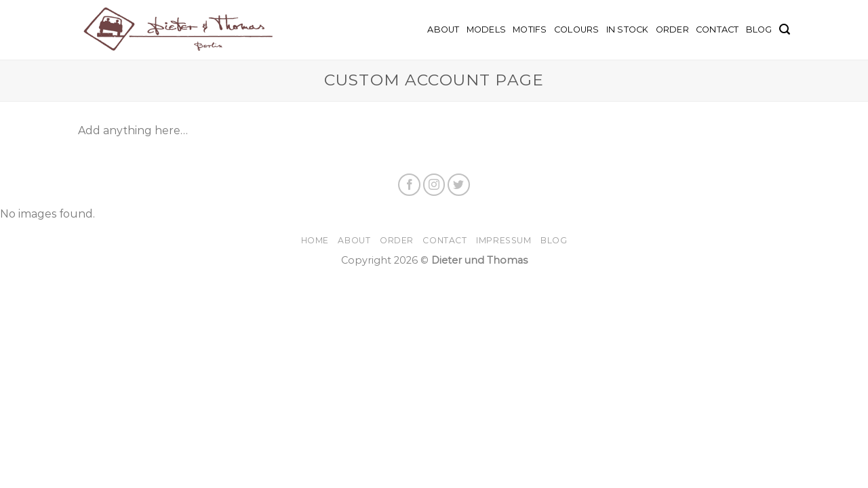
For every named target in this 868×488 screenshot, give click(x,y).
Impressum (504, 240)
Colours (577, 29)
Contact (717, 29)
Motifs (530, 29)
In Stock (628, 29)
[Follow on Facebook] (409, 185)
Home (315, 240)
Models (487, 29)
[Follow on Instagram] (434, 185)
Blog (554, 240)
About (443, 29)
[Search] (785, 29)
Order (672, 29)
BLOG (759, 29)
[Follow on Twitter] (459, 185)
